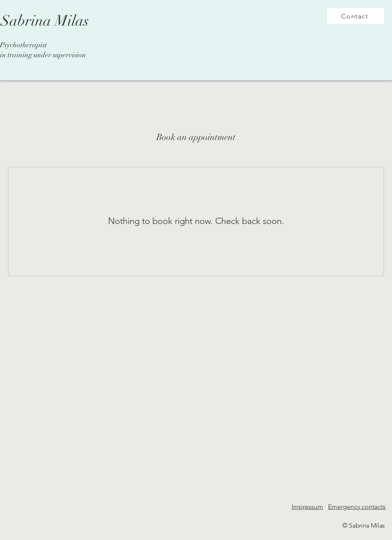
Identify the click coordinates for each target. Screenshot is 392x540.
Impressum (307, 507)
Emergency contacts (357, 507)
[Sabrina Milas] (45, 21)
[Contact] (356, 16)
